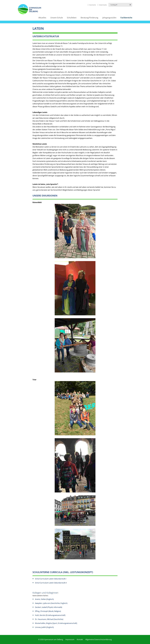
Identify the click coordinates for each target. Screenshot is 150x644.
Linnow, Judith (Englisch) (44, 627)
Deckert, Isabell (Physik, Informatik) (49, 607)
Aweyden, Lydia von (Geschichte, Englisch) (51, 603)
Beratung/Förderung (89, 18)
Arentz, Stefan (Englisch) (44, 599)
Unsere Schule (57, 18)
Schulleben (72, 18)
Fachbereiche (126, 18)
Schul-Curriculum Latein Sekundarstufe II (51, 583)
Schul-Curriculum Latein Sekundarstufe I (51, 579)
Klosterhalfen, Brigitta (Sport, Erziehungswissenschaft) (56, 623)
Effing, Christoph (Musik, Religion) (48, 611)
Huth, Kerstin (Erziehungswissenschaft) (50, 615)
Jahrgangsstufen (109, 18)
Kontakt (80, 639)
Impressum (70, 639)
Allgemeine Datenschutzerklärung (99, 639)
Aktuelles (42, 18)
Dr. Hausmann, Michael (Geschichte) (49, 619)
